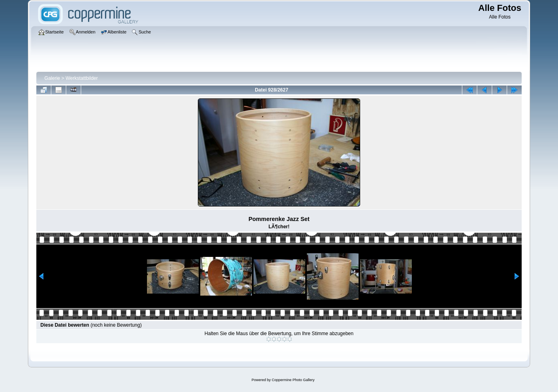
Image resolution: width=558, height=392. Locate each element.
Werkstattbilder (82, 78)
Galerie (52, 78)
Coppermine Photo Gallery (293, 380)
